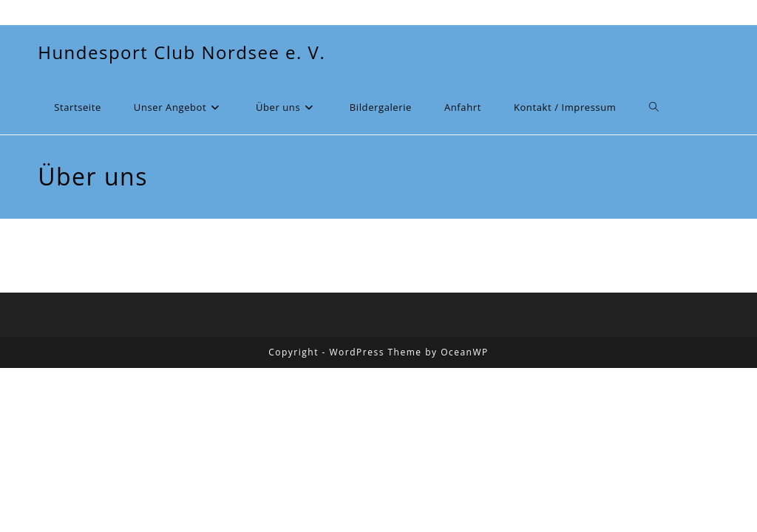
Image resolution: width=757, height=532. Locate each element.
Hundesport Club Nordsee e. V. (181, 52)
